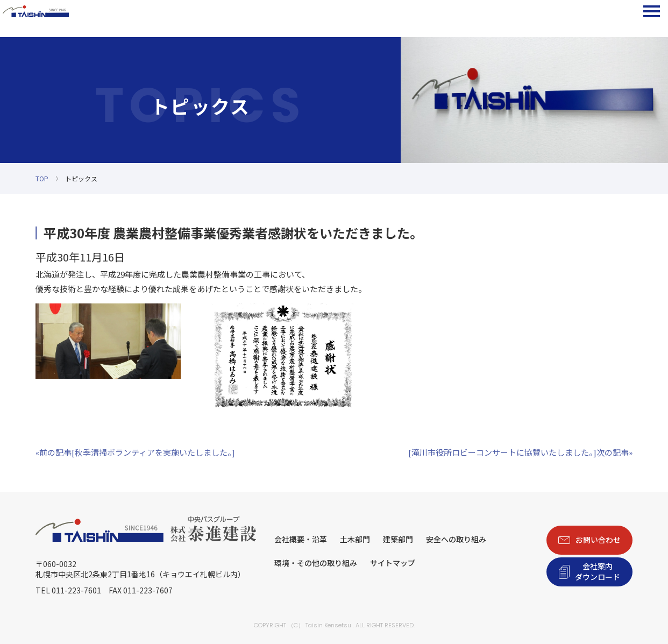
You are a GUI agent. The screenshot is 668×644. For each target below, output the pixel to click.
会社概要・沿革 (301, 539)
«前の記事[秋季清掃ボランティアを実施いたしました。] (135, 452)
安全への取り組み (456, 539)
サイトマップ (393, 563)
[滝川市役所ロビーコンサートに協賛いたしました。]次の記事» (520, 452)
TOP (42, 178)
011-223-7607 (148, 590)
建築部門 (398, 539)
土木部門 (355, 539)
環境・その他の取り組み (316, 563)
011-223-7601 (76, 590)
